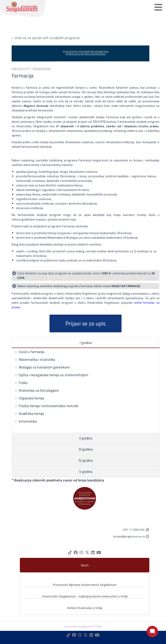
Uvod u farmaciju (29, 352)
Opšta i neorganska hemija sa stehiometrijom (51, 375)
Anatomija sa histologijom (37, 390)
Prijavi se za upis (86, 323)
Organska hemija (29, 398)
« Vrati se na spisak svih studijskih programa (46, 38)
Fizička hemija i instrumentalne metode (46, 406)
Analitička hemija (29, 413)
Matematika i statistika (35, 359)
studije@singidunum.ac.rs (129, 536)
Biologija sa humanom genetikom (42, 367)
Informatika (26, 421)
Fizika (21, 383)
